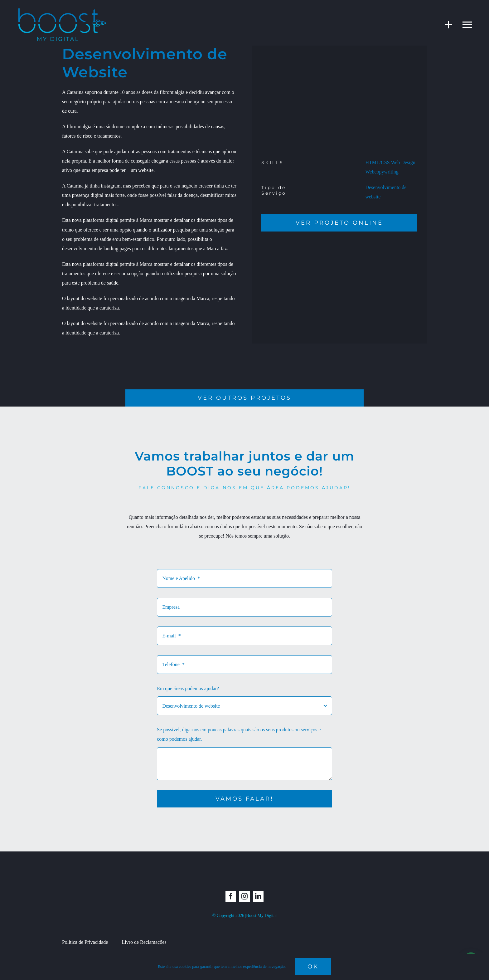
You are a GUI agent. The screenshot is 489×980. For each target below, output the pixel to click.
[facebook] (231, 896)
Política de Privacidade (85, 942)
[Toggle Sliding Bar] (445, 24)
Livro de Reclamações (144, 942)
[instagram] (244, 896)
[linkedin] (258, 896)
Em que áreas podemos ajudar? (188, 688)
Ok (313, 967)
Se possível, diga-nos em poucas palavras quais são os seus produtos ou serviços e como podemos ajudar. (239, 734)
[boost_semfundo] (62, 9)
